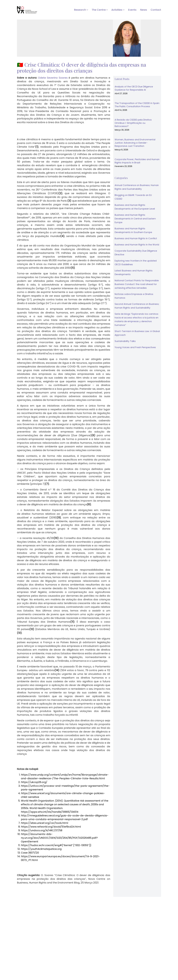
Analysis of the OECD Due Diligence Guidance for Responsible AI (134, 88)
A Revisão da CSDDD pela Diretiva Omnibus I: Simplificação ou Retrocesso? (133, 123)
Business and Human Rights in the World (137, 245)
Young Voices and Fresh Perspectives (135, 347)
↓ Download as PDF (29, 891)
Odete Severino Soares (53, 78)
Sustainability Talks (125, 341)
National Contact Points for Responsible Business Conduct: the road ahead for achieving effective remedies (137, 284)
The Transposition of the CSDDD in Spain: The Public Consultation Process (137, 105)
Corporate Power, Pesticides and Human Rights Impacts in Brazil (137, 161)
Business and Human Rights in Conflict (136, 238)
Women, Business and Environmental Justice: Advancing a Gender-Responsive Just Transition (135, 143)
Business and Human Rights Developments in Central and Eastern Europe (135, 219)
